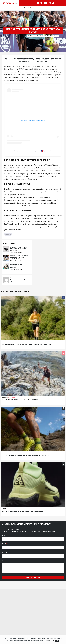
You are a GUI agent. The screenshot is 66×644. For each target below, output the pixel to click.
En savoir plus (49, 641)
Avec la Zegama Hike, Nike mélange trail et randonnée (22, 511)
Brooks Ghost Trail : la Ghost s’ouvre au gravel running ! (19, 266)
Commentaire (7, 561)
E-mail (4, 544)
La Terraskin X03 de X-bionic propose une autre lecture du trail (26, 455)
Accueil (4, 8)
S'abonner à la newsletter (11, 631)
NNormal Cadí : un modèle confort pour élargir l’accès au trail (19, 257)
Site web (5, 552)
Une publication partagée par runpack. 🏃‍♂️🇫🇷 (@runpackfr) (33, 151)
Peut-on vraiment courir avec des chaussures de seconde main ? (26, 344)
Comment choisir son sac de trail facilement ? (20, 400)
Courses (9, 8)
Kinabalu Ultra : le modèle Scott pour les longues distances (19, 249)
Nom (4, 536)
